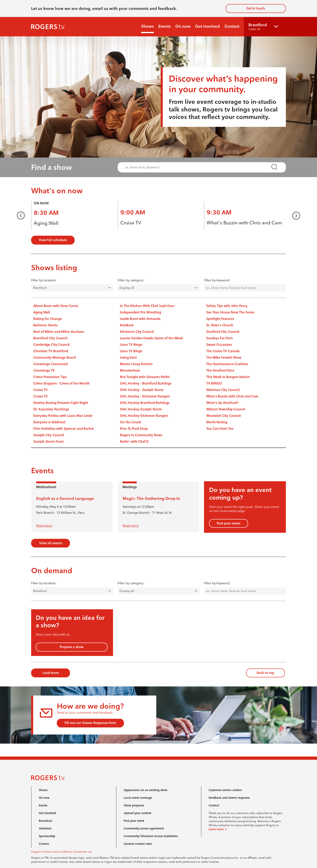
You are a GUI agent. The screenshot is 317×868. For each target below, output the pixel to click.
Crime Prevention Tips (50, 377)
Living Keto (128, 358)
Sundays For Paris (219, 338)
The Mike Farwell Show (224, 358)
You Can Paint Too (220, 429)
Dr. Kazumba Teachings (51, 409)
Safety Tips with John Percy (227, 306)
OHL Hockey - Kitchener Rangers (145, 396)
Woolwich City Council (223, 416)
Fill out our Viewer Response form (90, 723)
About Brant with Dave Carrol (56, 306)
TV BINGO (214, 383)
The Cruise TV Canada (223, 351)
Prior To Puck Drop (134, 429)
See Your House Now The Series (230, 312)
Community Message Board (54, 358)
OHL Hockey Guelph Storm (141, 409)
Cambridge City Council (52, 345)
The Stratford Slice (220, 370)
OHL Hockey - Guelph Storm (142, 390)
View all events (51, 543)
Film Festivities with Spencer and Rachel (64, 429)
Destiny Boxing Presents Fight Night (61, 403)
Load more (51, 673)
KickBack (127, 325)
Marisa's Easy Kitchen (136, 364)
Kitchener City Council (137, 332)
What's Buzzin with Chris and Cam (244, 223)
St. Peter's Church (220, 325)
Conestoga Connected (50, 364)
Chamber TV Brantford (51, 351)
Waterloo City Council (223, 390)
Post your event (229, 523)
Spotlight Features (220, 319)
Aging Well (46, 223)
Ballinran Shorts (45, 325)
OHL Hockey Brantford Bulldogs (145, 403)
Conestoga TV (44, 370)
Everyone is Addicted (49, 422)
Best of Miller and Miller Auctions (59, 332)
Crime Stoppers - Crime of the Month (61, 383)
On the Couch (131, 422)
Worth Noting (217, 422)
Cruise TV (131, 223)
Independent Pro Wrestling (141, 312)
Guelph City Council (49, 435)
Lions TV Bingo (131, 345)
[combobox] (198, 167)
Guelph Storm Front (49, 442)
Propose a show (72, 647)
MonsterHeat (130, 370)
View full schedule (53, 240)
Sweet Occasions (219, 345)
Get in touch (256, 8)
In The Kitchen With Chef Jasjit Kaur (147, 306)
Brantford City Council (50, 338)
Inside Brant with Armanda (140, 319)
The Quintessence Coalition (227, 364)
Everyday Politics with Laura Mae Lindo (63, 416)
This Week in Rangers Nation (228, 377)
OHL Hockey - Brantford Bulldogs (146, 383)
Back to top (265, 673)
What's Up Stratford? (222, 403)
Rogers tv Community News (141, 435)
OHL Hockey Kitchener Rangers (144, 416)
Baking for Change (48, 319)
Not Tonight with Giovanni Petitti (145, 377)
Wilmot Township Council (226, 409)
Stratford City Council (223, 332)
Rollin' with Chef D (134, 442)
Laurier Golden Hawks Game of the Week (151, 338)
